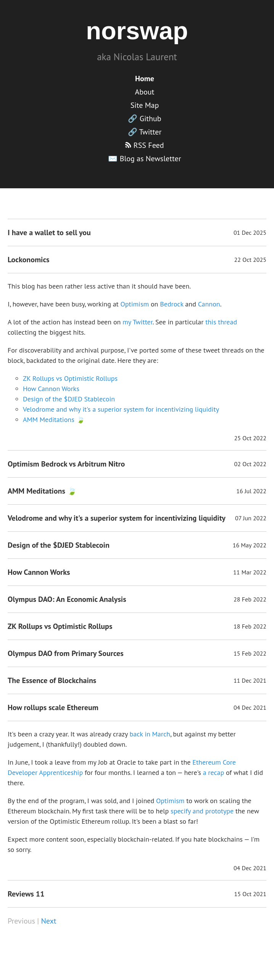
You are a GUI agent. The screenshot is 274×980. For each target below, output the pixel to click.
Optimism (135, 304)
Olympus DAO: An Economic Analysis (67, 599)
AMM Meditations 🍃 (54, 419)
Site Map (145, 105)
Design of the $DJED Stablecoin (69, 399)
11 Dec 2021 (250, 680)
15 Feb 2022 (250, 653)
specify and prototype (202, 811)
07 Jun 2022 (251, 518)
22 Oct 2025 (250, 260)
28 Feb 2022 (250, 599)
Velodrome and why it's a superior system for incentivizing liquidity (121, 409)
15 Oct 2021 (250, 894)
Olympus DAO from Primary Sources (66, 653)
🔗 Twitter (145, 132)
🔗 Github (144, 119)
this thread (221, 322)
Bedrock (172, 304)
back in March (150, 734)
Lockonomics (29, 260)
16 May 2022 (250, 545)
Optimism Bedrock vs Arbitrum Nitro (66, 464)
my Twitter (138, 322)
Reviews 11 (26, 894)
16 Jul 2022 (251, 491)
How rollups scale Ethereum (53, 707)
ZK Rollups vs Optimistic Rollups (70, 378)
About (145, 92)
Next (48, 921)
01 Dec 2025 (250, 233)
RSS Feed (144, 145)
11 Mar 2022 (250, 572)
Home (145, 79)
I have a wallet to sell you (49, 233)
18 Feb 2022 (250, 626)
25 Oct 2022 (250, 438)
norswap (137, 31)
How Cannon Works (51, 389)
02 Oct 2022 (250, 464)
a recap (214, 772)
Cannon (209, 304)
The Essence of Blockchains (52, 680)
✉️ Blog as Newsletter (144, 159)
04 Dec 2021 (250, 707)
